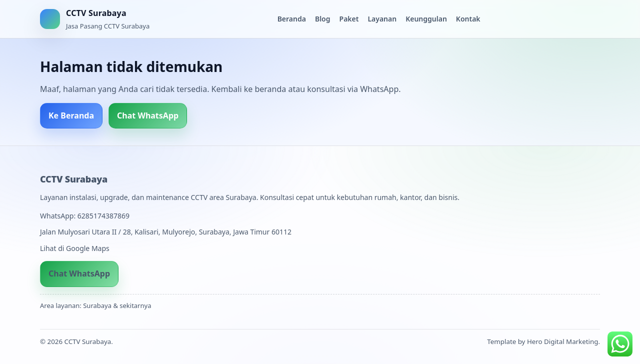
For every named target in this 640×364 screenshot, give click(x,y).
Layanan (382, 19)
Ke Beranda (71, 115)
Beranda (292, 19)
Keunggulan (426, 19)
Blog (323, 19)
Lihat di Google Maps (75, 248)
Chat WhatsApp (148, 115)
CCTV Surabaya (74, 179)
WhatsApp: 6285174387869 (85, 216)
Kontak (468, 19)
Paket (349, 19)
